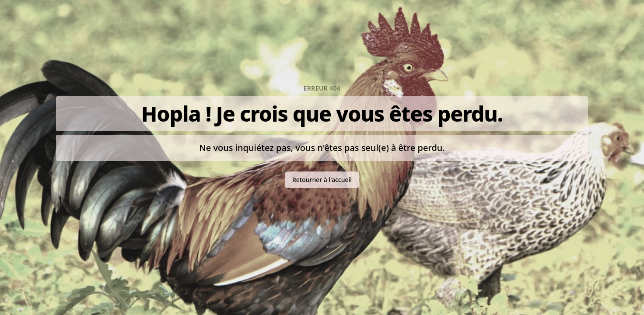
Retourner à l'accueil (322, 180)
